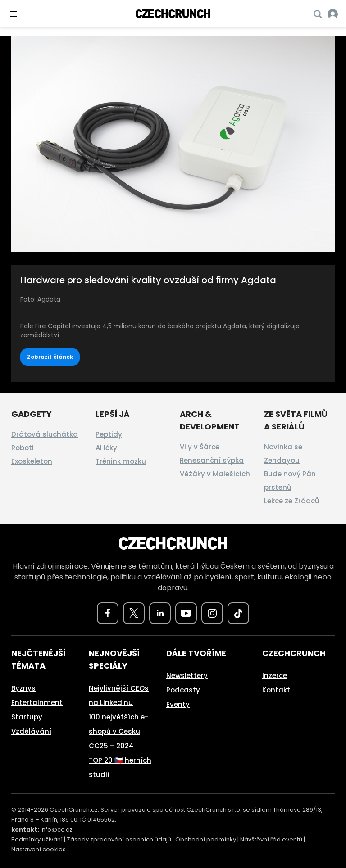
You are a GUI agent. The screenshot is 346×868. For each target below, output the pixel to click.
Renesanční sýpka (212, 460)
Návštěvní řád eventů (271, 839)
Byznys (23, 688)
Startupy (27, 717)
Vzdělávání (31, 731)
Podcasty (183, 690)
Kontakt (276, 690)
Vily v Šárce (200, 447)
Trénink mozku (121, 461)
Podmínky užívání (37, 839)
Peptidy (109, 434)
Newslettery (187, 676)
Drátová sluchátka (45, 434)
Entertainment (37, 703)
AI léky (106, 448)
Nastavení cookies (39, 849)
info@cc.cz (57, 830)
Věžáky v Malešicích (215, 474)
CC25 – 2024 (111, 746)
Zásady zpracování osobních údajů (119, 839)
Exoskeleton (32, 461)
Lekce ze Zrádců (292, 501)
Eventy (178, 704)
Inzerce (275, 676)
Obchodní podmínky (206, 839)
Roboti (23, 448)
